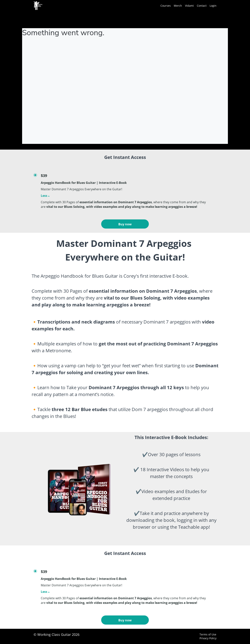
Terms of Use (208, 634)
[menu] (187, 6)
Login (213, 6)
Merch (178, 6)
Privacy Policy (208, 638)
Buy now (125, 224)
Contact (202, 6)
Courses (166, 6)
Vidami (189, 6)
